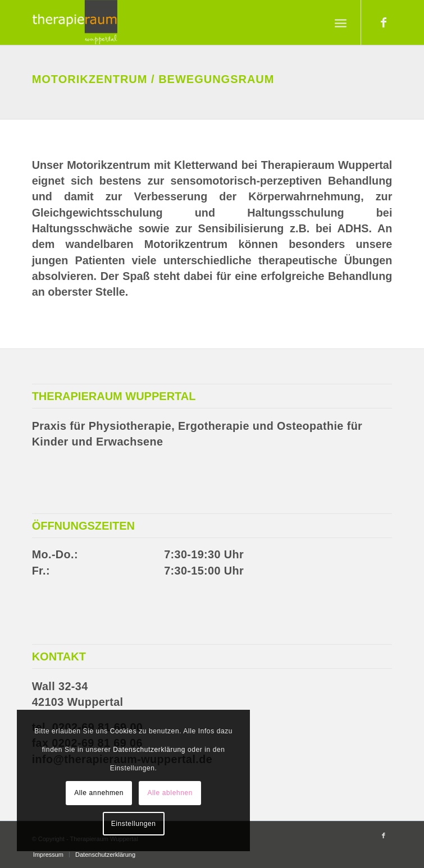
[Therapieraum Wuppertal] (176, 22)
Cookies (124, 731)
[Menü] (341, 22)
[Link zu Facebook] (384, 22)
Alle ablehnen (170, 793)
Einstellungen (134, 824)
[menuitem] (341, 22)
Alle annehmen (99, 793)
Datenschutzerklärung (149, 750)
